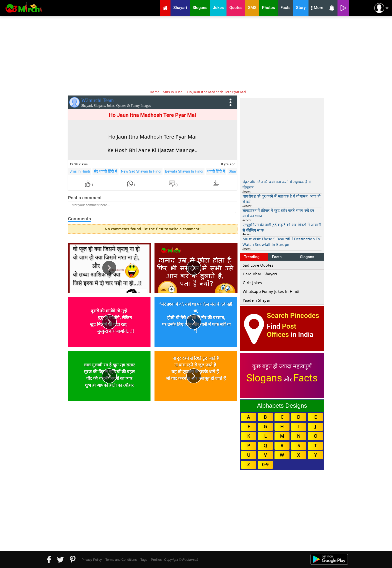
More (317, 8)
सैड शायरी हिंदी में (105, 171)
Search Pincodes (293, 316)
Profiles (156, 560)
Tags (144, 560)
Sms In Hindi (80, 171)
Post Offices (281, 330)
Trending (252, 257)
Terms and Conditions (121, 560)
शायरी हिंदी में (216, 171)
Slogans (307, 257)
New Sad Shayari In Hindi (141, 171)
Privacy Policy (92, 560)
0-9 (265, 464)
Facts (277, 257)
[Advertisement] (196, 53)
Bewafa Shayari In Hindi (184, 171)
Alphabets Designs (282, 406)
